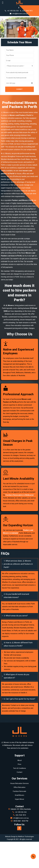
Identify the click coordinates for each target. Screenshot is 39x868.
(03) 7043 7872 (26, 11)
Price (19, 764)
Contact (19, 772)
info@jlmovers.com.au (19, 14)
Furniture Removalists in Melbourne (20, 495)
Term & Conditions (19, 768)
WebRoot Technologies (26, 837)
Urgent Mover (20, 799)
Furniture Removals (19, 791)
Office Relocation (19, 787)
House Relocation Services (19, 783)
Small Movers (19, 795)
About (20, 760)
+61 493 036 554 (12, 11)
